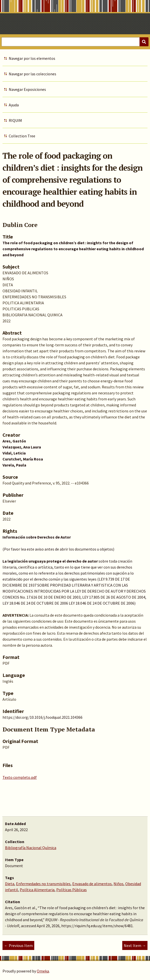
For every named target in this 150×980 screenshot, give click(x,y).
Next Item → (135, 945)
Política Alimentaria (37, 890)
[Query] (75, 42)
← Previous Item (18, 945)
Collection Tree (22, 136)
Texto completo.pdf (20, 777)
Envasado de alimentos (92, 884)
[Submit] (144, 42)
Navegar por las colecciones (32, 74)
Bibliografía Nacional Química (31, 848)
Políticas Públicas (71, 890)
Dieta (10, 884)
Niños (118, 884)
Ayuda (14, 105)
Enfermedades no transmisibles (43, 884)
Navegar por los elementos (32, 58)
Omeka (43, 971)
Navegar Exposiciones (27, 89)
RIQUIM (15, 120)
